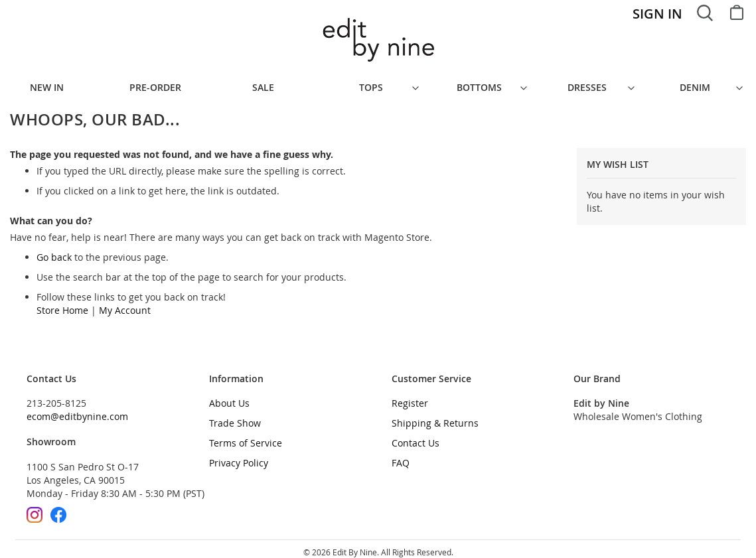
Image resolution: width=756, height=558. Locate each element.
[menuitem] (162, 84)
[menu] (378, 84)
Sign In (657, 14)
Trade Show (235, 416)
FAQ (401, 456)
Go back (54, 250)
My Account (125, 304)
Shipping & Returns (435, 416)
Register (410, 396)
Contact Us (416, 436)
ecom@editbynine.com (77, 410)
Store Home (62, 304)
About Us (229, 396)
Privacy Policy (239, 456)
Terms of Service (246, 436)
